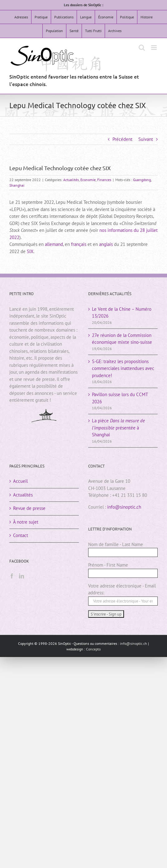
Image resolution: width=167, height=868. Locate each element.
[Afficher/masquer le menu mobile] (154, 48)
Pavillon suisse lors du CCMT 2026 (120, 398)
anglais (106, 244)
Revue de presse (29, 508)
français (79, 244)
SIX (30, 251)
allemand (54, 244)
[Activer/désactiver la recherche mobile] (142, 48)
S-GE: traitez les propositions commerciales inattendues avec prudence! (123, 368)
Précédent (122, 139)
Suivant (146, 139)
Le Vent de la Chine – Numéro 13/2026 (122, 313)
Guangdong (142, 180)
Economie (88, 180)
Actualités (71, 180)
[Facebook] (12, 576)
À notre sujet (26, 522)
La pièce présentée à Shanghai (118, 428)
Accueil (20, 481)
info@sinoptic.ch (124, 507)
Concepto (93, 649)
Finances (104, 180)
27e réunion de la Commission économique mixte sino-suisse (122, 339)
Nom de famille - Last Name (116, 544)
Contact (21, 535)
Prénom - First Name (108, 565)
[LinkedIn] (21, 576)
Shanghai (17, 185)
